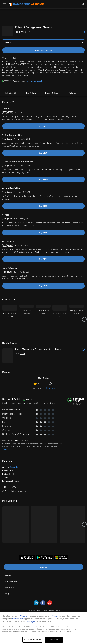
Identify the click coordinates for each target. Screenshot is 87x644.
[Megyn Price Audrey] (77, 317)
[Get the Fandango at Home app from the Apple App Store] (27, 596)
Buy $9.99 (49, 48)
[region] (43, 628)
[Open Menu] (4, 4)
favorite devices (35, 79)
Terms (55, 616)
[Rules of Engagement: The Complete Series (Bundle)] (63, 348)
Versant (23, 616)
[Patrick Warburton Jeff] (60, 317)
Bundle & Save (52, 91)
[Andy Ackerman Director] (10, 317)
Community (37, 426)
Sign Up (44, 605)
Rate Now (50, 426)
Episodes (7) (10, 91)
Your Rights (31, 622)
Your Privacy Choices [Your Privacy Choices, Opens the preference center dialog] (32, 639)
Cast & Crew (31, 91)
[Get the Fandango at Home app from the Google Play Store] (44, 596)
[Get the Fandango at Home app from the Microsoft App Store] (61, 596)
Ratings (72, 91)
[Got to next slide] (84, 317)
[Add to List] (83, 32)
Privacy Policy (18, 619)
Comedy (14, 505)
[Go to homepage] (27, 4)
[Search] (83, 4)
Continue (54, 639)
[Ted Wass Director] (27, 317)
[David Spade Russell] (43, 317)
